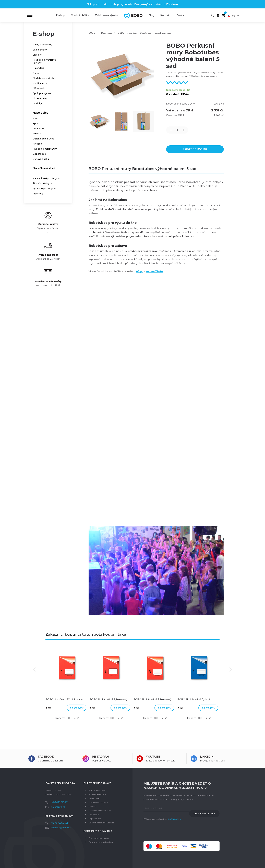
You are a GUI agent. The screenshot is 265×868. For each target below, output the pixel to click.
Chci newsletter (204, 814)
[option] (67, 686)
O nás (180, 15)
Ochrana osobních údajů (101, 842)
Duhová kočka (41, 159)
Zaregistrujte (142, 4)
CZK (234, 16)
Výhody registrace (97, 794)
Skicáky (37, 55)
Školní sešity (40, 50)
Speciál (37, 123)
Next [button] (231, 669)
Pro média (94, 815)
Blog (151, 15)
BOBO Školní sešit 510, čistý (194, 699)
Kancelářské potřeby (45, 178)
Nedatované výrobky (45, 78)
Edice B (37, 134)
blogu (140, 271)
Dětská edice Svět (43, 139)
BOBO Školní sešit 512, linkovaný (108, 699)
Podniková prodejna (98, 802)
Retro (36, 118)
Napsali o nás (95, 819)
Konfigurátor (40, 83)
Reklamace (94, 798)
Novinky (37, 103)
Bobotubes (39, 154)
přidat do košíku (195, 149)
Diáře (36, 73)
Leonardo (38, 128)
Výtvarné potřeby (43, 188)
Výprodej (38, 193)
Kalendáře (39, 68)
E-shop (61, 15)
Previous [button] (34, 669)
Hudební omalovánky (45, 149)
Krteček (37, 144)
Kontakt (165, 15)
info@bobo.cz (58, 807)
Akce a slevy (40, 98)
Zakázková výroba (107, 15)
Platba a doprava (97, 790)
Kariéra (92, 806)
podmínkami (174, 819)
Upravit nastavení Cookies (101, 823)
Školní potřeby (41, 183)
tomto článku (154, 271)
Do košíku (76, 708)
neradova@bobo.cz (60, 828)
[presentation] (169, 831)
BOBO (92, 33)
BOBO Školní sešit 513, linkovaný (152, 699)
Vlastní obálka (80, 15)
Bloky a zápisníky (43, 45)
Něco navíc (39, 88)
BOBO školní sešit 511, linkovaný (64, 699)
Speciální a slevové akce (100, 811)
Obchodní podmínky (99, 838)
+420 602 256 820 (59, 802)
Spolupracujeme (42, 93)
